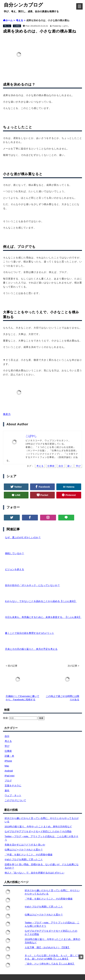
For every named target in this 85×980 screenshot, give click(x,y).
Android (9, 771)
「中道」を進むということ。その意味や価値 (28, 855)
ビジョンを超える (14, 569)
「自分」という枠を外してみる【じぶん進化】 (50, 964)
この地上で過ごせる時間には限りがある (63, 696)
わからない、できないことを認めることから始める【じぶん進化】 (41, 601)
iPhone (8, 761)
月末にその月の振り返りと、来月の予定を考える (31, 649)
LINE (17, 495)
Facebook (44, 487)
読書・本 (9, 756)
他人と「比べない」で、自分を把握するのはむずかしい (34, 873)
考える (7, 26)
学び (78, 466)
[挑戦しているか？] (3, 553)
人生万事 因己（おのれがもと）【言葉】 (47, 947)
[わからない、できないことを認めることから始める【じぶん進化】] (3, 601)
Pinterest (70, 495)
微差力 (7, 414)
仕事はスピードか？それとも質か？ (24, 850)
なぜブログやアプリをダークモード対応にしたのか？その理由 (38, 831)
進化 (7, 790)
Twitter (18, 487)
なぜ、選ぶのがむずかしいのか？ (23, 537)
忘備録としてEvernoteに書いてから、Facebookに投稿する (22, 696)
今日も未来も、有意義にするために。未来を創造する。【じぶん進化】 (43, 617)
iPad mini (10, 776)
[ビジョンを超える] (3, 569)
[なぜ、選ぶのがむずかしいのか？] (3, 537)
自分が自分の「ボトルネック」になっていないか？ (32, 585)
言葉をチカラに (13, 786)
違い (70, 466)
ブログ (8, 781)
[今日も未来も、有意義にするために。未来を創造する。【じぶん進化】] (3, 617)
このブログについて (15, 800)
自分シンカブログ (23, 5)
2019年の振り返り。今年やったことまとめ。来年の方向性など (38, 826)
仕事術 (17, 26)
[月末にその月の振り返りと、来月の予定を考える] (3, 649)
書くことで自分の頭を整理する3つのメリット (29, 633)
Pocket (44, 495)
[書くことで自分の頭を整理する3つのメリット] (3, 633)
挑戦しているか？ (14, 553)
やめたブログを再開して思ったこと (24, 859)
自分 (61, 466)
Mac (7, 766)
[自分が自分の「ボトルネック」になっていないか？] (3, 585)
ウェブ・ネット (13, 795)
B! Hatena (69, 487)
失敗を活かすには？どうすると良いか (25, 845)
